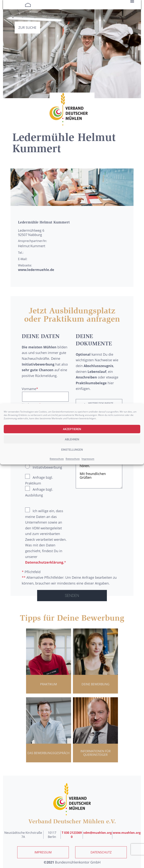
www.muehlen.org (127, 833)
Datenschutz (57, 459)
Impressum (88, 459)
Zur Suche (27, 27)
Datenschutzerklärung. (45, 562)
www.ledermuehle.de (36, 270)
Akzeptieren (72, 429)
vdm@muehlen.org (97, 833)
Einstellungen (72, 450)
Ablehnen (72, 439)
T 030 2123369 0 (72, 835)
